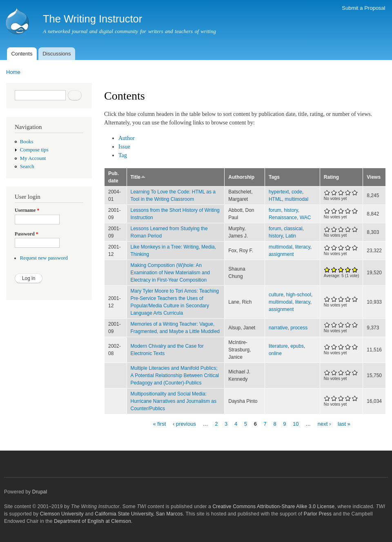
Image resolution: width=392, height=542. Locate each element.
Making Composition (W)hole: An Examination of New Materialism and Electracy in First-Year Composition (170, 273)
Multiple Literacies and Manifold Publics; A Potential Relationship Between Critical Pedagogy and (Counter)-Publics (175, 375)
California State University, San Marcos (139, 514)
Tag (123, 155)
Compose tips (34, 150)
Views (374, 177)
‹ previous (184, 423)
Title (138, 177)
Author (127, 138)
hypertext (279, 192)
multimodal (296, 199)
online (275, 353)
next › (324, 423)
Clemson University (62, 514)
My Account (33, 158)
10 (296, 423)
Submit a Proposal (363, 8)
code (297, 192)
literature (278, 346)
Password (27, 234)
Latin (291, 236)
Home (13, 72)
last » (344, 423)
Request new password (44, 258)
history (291, 210)
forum (275, 210)
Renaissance (283, 218)
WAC (305, 218)
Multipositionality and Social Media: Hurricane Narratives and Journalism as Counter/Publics (174, 401)
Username (27, 210)
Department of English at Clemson (92, 521)
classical (293, 229)
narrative (278, 328)
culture (276, 295)
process (299, 328)
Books (27, 142)
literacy (303, 247)
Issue (124, 147)
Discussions (57, 54)
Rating (331, 177)
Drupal (40, 492)
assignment (281, 254)
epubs (297, 346)
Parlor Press (318, 514)
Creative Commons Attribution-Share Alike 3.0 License (273, 506)
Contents (22, 54)
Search (27, 167)
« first (159, 423)
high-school (299, 295)
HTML (275, 199)
